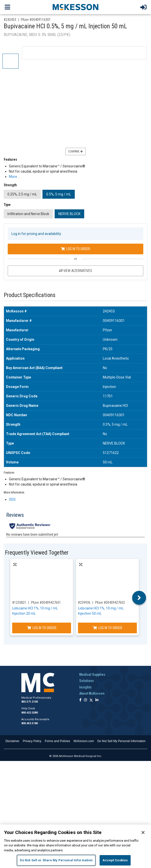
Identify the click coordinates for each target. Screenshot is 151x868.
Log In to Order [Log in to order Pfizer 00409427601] (42, 628)
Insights (85, 687)
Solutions (87, 681)
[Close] (143, 832)
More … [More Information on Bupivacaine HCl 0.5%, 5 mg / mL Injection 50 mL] (15, 177)
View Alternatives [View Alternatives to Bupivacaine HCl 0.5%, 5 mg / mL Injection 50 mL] (76, 271)
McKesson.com (84, 741)
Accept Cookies (115, 860)
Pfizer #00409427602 (110, 603)
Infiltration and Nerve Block (28, 214)
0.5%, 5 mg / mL (59, 194)
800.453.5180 (30, 723)
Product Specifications (30, 295)
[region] (75, 846)
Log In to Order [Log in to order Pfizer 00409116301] (75, 249)
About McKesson (92, 693)
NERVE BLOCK (69, 214)
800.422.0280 (30, 713)
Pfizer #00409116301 (36, 20)
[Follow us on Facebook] (80, 700)
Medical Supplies (92, 675)
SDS (12, 499)
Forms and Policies (57, 741)
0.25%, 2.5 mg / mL (22, 194)
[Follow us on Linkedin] (97, 700)
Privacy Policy (32, 741)
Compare (75, 151)
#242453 (10, 20)
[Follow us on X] (91, 700)
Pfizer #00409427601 (46, 603)
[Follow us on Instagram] (85, 700)
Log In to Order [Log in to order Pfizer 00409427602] (108, 628)
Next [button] (139, 598)
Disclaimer (12, 741)
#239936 (84, 603)
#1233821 (19, 603)
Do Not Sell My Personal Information (121, 741)
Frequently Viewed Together (37, 553)
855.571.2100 (30, 702)
